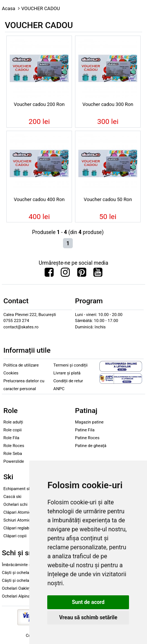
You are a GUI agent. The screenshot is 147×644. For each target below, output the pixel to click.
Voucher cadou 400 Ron (39, 199)
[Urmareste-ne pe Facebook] (49, 274)
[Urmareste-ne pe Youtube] (98, 274)
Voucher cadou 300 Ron (108, 104)
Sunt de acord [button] (88, 602)
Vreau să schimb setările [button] (88, 617)
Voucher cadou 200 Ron (39, 104)
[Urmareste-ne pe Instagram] (65, 274)
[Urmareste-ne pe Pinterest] (82, 274)
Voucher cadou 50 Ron (108, 199)
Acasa (9, 8)
